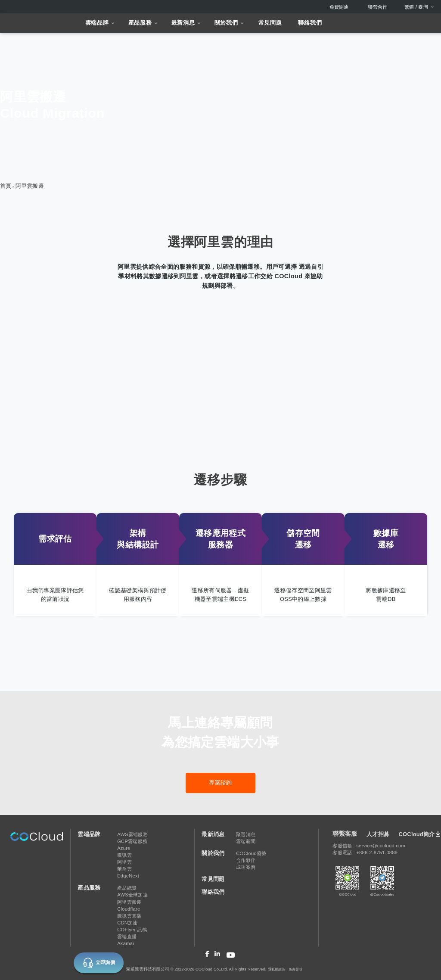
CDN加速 (127, 923)
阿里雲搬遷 (30, 186)
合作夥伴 (246, 860)
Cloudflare (129, 909)
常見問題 (270, 23)
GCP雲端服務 (132, 841)
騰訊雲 (124, 855)
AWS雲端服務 (132, 834)
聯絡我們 (310, 23)
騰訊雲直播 (129, 916)
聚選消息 (246, 834)
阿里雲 (124, 862)
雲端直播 (127, 936)
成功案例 (246, 867)
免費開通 (339, 7)
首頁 (6, 186)
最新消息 (183, 23)
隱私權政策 (276, 969)
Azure (124, 848)
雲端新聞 (246, 841)
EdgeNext (128, 876)
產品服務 (140, 23)
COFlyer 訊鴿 (132, 930)
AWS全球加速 (132, 895)
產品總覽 (127, 888)
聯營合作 (377, 7)
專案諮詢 (220, 782)
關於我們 (226, 23)
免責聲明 (295, 969)
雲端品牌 (97, 23)
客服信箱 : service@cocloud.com (369, 846)
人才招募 (378, 834)
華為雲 (124, 869)
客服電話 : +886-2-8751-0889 (365, 852)
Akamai (126, 943)
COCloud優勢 (251, 853)
